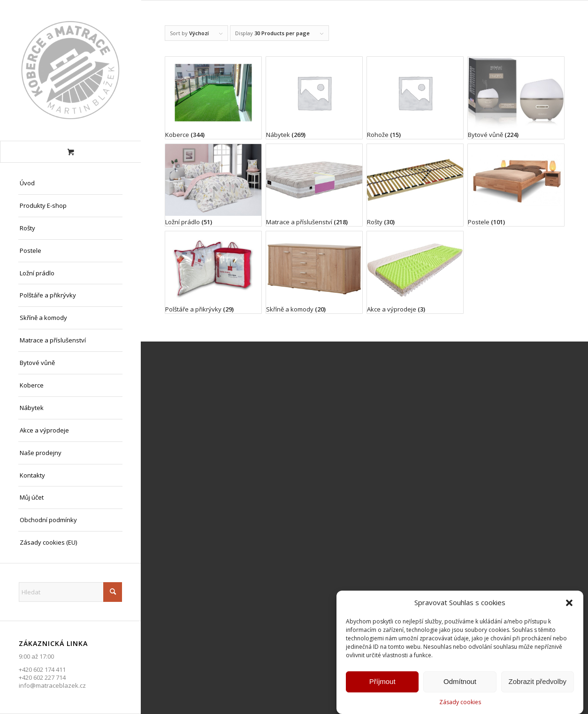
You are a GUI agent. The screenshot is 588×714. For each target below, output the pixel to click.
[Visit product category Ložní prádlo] (213, 185)
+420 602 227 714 (42, 677)
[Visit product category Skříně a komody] (314, 272)
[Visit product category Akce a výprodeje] (415, 272)
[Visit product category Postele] (516, 185)
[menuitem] (70, 183)
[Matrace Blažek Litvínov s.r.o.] (70, 70)
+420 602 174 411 (42, 669)
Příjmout (382, 683)
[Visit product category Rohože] (415, 98)
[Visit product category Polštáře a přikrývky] (213, 272)
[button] (569, 605)
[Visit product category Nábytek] (314, 98)
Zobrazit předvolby (538, 683)
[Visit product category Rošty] (415, 185)
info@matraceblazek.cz (52, 685)
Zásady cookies (460, 704)
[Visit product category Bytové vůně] (516, 98)
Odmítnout (460, 683)
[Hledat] (70, 592)
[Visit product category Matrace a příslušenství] (314, 185)
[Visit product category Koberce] (213, 98)
